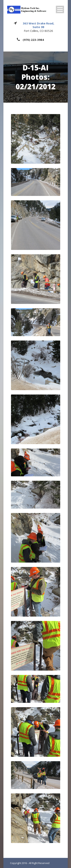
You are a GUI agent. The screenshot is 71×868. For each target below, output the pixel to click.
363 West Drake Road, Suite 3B (38, 25)
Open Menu (60, 9)
